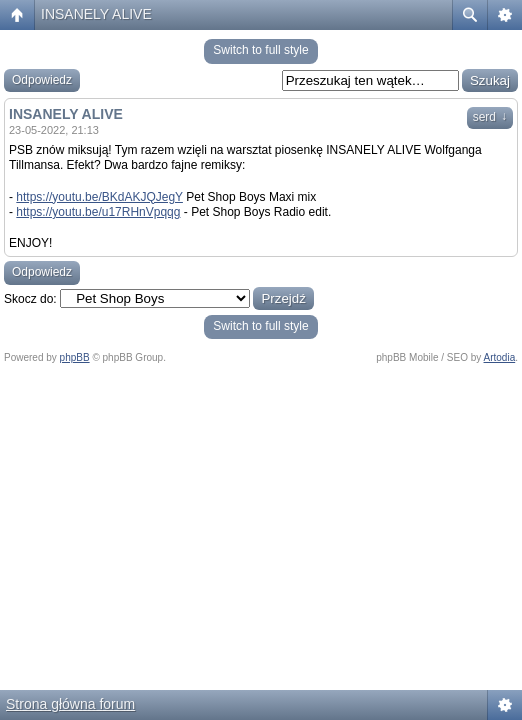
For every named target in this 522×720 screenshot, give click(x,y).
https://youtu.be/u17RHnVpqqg (98, 212)
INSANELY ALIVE (96, 14)
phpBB (75, 357)
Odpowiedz (42, 80)
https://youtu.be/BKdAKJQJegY (99, 197)
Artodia (500, 357)
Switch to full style (260, 50)
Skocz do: (30, 299)
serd (490, 117)
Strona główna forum (70, 704)
